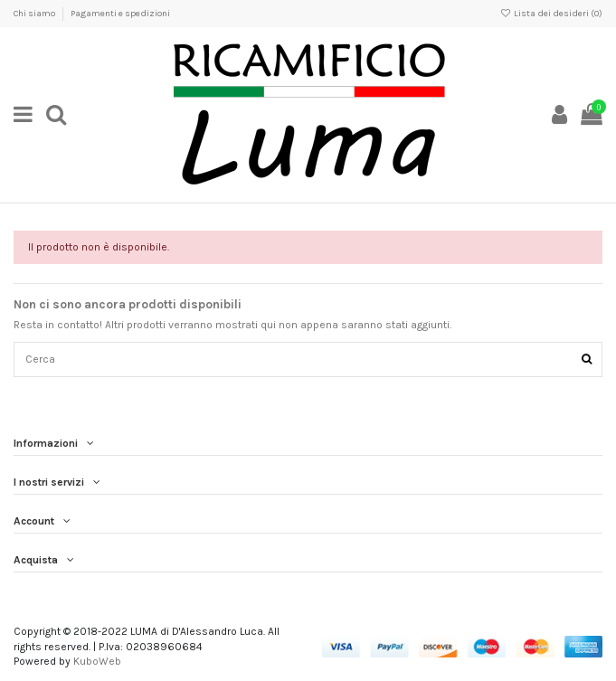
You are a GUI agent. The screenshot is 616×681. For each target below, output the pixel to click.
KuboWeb (97, 661)
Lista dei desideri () (551, 14)
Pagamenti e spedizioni (120, 14)
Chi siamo (35, 14)
